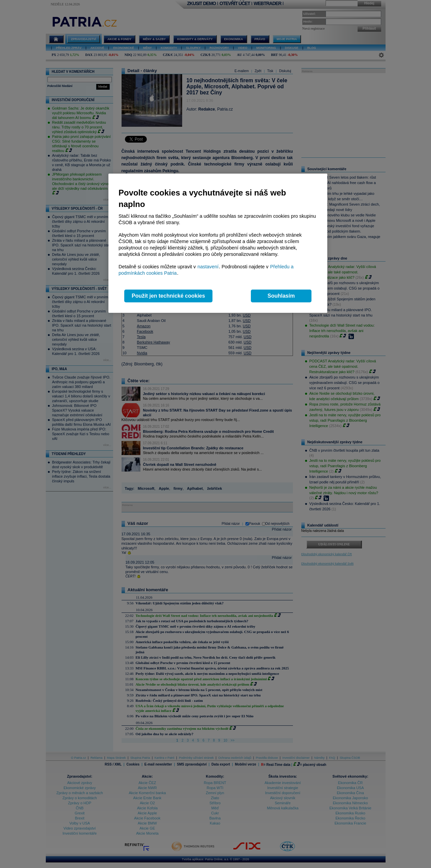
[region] (218, 243)
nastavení (208, 267)
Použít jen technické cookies (168, 296)
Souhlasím (281, 296)
